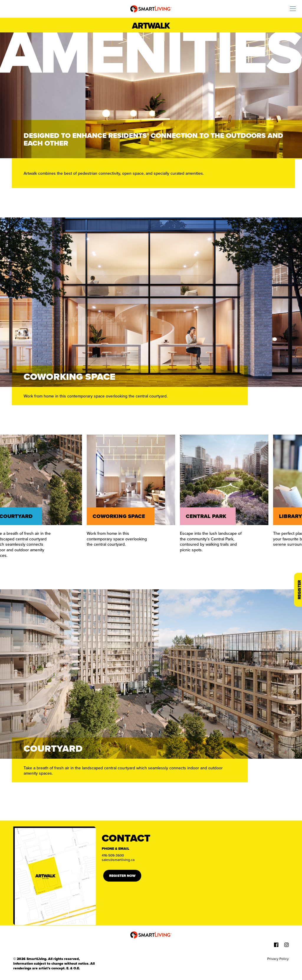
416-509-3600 (113, 855)
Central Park (207, 516)
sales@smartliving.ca (118, 860)
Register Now (122, 876)
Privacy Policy (278, 959)
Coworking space (120, 516)
